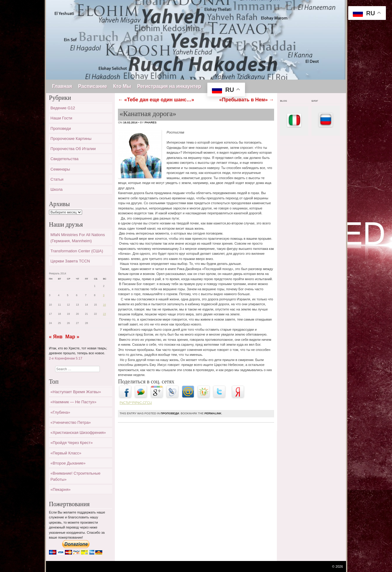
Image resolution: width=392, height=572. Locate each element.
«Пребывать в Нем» (247, 100)
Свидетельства (64, 159)
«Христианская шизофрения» (78, 433)
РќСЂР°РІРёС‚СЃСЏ (136, 403)
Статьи (57, 179)
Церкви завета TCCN (70, 261)
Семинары (60, 169)
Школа (57, 189)
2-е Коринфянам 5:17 (66, 358)
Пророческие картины (71, 139)
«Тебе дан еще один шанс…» (156, 100)
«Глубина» (60, 412)
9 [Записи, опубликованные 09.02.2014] (104, 295)
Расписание (92, 86)
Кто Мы (122, 86)
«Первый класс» (66, 453)
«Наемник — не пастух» (73, 402)
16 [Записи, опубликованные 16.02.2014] (104, 305)
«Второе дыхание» (68, 463)
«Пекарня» (61, 489)
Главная (62, 86)
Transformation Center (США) (77, 251)
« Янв (56, 337)
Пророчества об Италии (73, 149)
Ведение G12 (63, 108)
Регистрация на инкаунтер (169, 86)
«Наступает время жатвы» (76, 392)
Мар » (72, 337)
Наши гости (61, 118)
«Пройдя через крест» (72, 443)
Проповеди (170, 413)
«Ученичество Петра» (71, 422)
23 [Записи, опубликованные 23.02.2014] (104, 314)
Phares (151, 122)
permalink (213, 413)
